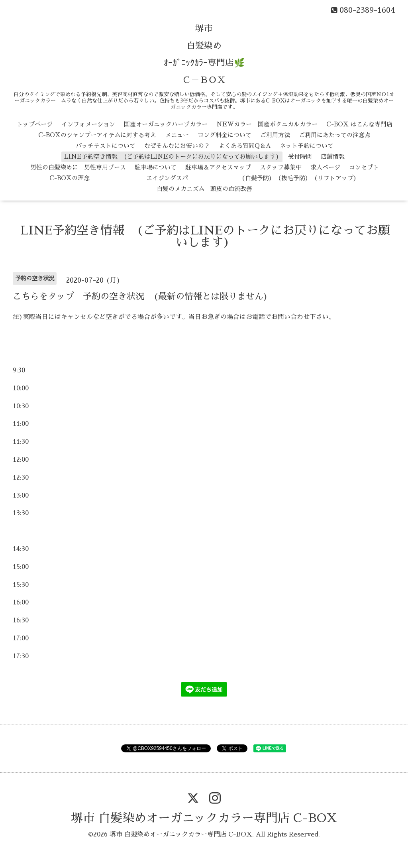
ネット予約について (307, 146)
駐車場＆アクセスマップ (218, 167)
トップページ (35, 124)
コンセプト (364, 167)
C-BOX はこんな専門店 (359, 124)
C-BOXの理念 (70, 178)
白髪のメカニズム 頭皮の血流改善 (204, 189)
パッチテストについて (106, 146)
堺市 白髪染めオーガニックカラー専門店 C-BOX (204, 818)
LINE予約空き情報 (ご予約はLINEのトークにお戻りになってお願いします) (172, 156)
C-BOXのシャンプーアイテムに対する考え (97, 135)
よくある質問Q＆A (245, 146)
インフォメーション (88, 124)
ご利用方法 (275, 135)
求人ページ (325, 167)
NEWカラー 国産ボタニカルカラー (267, 124)
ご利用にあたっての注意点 (335, 135)
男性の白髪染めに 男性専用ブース (78, 167)
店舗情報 (333, 156)
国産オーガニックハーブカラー (166, 124)
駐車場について (156, 167)
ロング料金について (225, 135)
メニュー (177, 135)
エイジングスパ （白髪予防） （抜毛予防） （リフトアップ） (229, 178)
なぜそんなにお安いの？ (177, 146)
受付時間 (300, 156)
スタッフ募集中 (281, 167)
